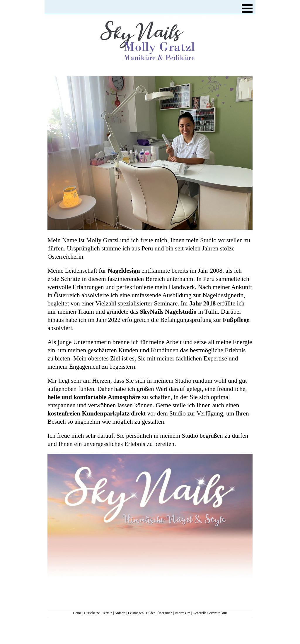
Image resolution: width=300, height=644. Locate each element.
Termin (107, 613)
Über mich (165, 613)
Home (77, 613)
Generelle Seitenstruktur (210, 613)
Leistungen (136, 613)
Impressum (182, 613)
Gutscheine (92, 613)
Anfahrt (120, 613)
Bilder (151, 613)
